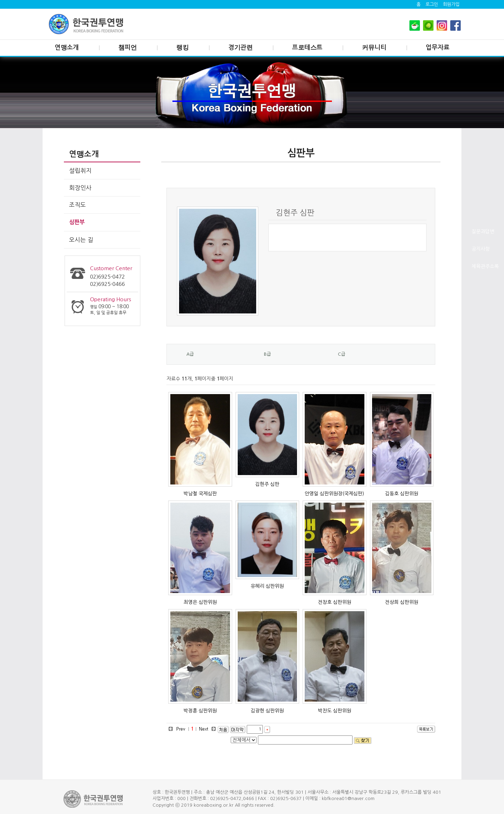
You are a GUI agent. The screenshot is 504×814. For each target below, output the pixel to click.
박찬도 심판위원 (335, 711)
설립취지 (80, 171)
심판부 (77, 222)
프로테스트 (307, 47)
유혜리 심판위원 (267, 586)
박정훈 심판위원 (200, 711)
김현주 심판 (267, 484)
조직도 (77, 205)
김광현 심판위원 (267, 711)
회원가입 (451, 4)
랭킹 (183, 47)
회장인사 (80, 188)
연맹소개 (67, 47)
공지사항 (481, 249)
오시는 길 (81, 240)
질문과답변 (483, 231)
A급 (190, 354)
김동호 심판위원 (402, 494)
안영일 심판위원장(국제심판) (334, 494)
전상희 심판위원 (402, 602)
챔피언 (128, 47)
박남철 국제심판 (200, 494)
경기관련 (240, 47)
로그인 (432, 4)
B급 (267, 354)
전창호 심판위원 (335, 602)
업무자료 (438, 47)
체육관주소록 (485, 266)
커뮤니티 (374, 47)
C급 (342, 354)
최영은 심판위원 (200, 602)
